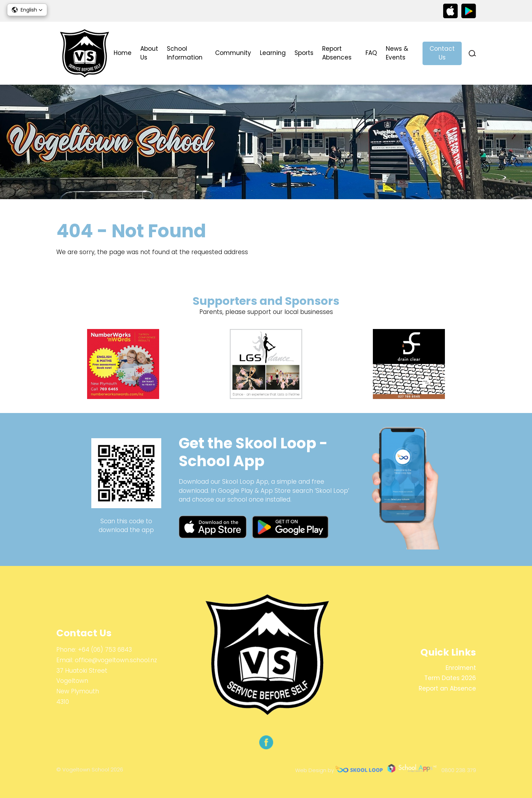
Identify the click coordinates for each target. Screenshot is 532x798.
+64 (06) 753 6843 (105, 650)
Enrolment (461, 668)
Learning (273, 53)
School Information (185, 53)
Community (233, 53)
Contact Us (442, 53)
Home (123, 53)
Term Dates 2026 (450, 678)
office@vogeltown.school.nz (116, 660)
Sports (304, 53)
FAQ (371, 53)
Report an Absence (447, 688)
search (472, 53)
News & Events (397, 53)
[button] (27, 10)
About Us (149, 53)
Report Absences (337, 53)
